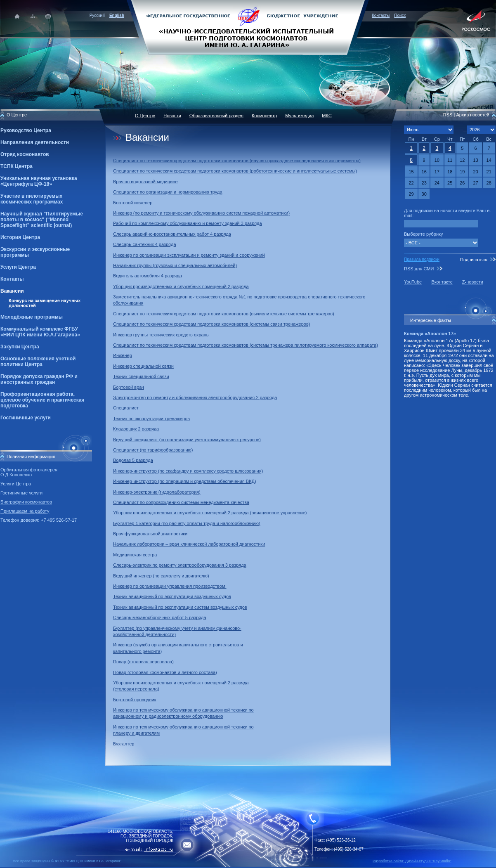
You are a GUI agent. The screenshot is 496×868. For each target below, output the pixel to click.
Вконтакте (442, 282)
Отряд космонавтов (25, 154)
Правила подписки (422, 259)
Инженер (123, 355)
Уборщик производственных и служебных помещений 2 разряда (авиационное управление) (210, 513)
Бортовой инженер (133, 203)
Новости (172, 116)
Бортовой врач (129, 387)
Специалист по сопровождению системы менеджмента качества (181, 502)
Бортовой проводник (135, 700)
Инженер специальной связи (143, 366)
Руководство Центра (26, 130)
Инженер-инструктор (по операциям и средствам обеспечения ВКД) (185, 481)
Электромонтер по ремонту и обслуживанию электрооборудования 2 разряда (195, 397)
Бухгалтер (124, 744)
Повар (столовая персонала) (143, 662)
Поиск (400, 15)
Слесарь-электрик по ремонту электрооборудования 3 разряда (180, 565)
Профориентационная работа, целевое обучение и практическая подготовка (42, 400)
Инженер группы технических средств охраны (161, 335)
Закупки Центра (20, 347)
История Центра (20, 237)
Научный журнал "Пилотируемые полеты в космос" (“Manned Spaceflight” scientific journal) (42, 220)
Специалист (126, 408)
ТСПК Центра (17, 166)
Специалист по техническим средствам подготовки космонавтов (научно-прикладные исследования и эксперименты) (237, 161)
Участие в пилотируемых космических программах (32, 199)
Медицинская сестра (135, 555)
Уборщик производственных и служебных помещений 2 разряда (181, 286)
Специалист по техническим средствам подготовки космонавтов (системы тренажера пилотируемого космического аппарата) (246, 345)
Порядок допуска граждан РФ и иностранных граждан (39, 379)
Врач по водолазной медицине (145, 182)
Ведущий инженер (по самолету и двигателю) (162, 576)
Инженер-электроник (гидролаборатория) (157, 492)
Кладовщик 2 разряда (136, 429)
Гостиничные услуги (26, 418)
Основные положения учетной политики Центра (38, 362)
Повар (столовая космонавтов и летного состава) (165, 672)
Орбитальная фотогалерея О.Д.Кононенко (29, 472)
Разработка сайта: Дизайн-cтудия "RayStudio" (412, 861)
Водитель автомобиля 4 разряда (148, 276)
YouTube (413, 282)
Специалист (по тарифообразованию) (153, 450)
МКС (327, 116)
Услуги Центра (18, 267)
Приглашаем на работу (25, 511)
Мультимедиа (299, 116)
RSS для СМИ (419, 269)
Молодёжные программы (32, 317)
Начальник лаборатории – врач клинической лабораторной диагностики (189, 544)
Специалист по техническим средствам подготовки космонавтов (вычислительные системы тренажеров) (224, 314)
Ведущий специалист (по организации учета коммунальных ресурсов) (187, 440)
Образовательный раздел (216, 116)
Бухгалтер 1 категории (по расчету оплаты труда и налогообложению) (187, 523)
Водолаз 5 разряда (133, 460)
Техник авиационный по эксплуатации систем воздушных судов (180, 607)
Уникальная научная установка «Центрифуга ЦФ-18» (39, 181)
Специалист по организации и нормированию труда (168, 192)
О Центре (145, 116)
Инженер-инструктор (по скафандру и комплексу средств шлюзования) (188, 471)
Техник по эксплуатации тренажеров (151, 419)
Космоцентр (264, 116)
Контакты (381, 15)
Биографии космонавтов (26, 502)
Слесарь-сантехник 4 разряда (145, 244)
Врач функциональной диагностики (150, 534)
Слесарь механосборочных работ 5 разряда (160, 617)
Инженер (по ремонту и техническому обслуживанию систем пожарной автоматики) (201, 213)
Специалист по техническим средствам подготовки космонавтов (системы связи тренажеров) (211, 324)
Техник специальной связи (141, 376)
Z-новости (473, 282)
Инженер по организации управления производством (170, 586)
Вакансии (12, 291)
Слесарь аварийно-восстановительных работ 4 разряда (172, 234)
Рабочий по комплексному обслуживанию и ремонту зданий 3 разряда (188, 223)
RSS (448, 115)
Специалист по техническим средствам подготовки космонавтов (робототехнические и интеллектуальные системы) (235, 171)
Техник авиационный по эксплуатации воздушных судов (172, 596)
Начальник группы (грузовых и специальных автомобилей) (175, 265)
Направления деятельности (35, 142)
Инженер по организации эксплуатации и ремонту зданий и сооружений (189, 255)
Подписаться (474, 260)
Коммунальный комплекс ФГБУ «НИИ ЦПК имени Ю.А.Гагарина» (40, 332)
